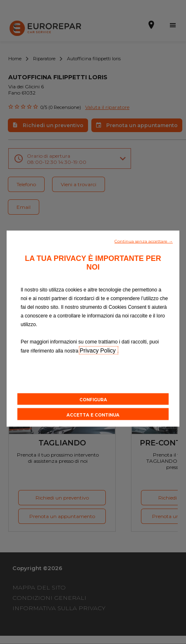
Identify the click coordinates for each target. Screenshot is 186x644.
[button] (144, 241)
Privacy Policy (99, 350)
